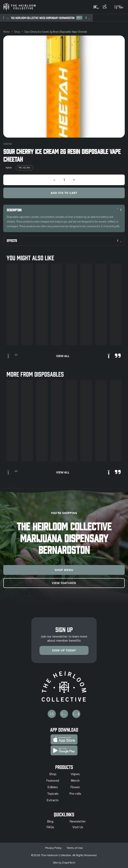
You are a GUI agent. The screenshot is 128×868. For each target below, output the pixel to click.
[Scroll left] (13, 356)
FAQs (50, 827)
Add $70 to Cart (64, 193)
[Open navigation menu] (119, 7)
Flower (75, 787)
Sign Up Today (64, 650)
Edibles (53, 787)
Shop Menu (64, 570)
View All (63, 356)
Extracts (53, 800)
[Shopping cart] (107, 7)
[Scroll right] (114, 356)
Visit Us (78, 827)
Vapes (75, 774)
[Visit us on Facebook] (52, 714)
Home (7, 32)
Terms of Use (75, 848)
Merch (75, 781)
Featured (53, 781)
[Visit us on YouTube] (76, 714)
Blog (50, 821)
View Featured (64, 583)
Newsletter (78, 821)
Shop (17, 32)
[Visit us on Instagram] (64, 714)
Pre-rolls (75, 794)
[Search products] (96, 7)
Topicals (53, 794)
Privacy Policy (53, 848)
